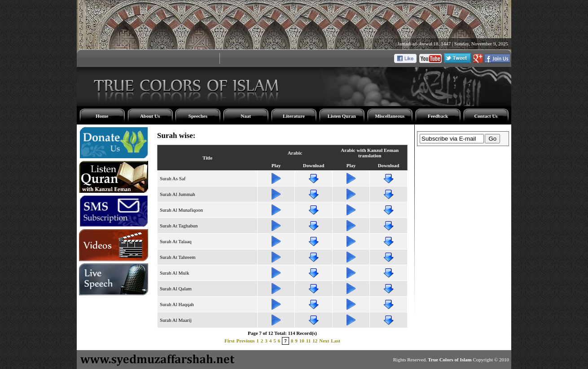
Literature (294, 116)
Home (102, 116)
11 (308, 341)
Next (324, 341)
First (230, 341)
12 (315, 341)
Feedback (438, 116)
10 (302, 341)
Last (336, 341)
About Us (150, 116)
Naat (246, 116)
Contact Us (486, 116)
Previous (246, 341)
